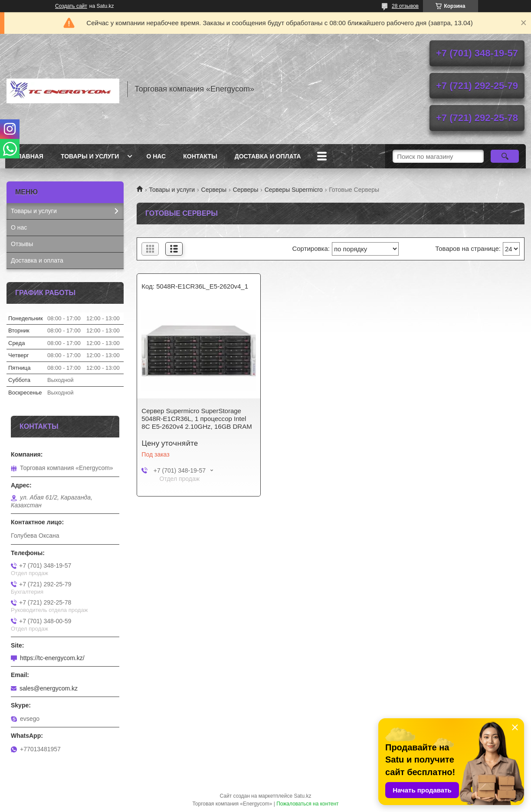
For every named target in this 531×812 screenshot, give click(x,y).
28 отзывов (405, 6)
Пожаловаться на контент (307, 804)
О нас (156, 156)
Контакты (200, 156)
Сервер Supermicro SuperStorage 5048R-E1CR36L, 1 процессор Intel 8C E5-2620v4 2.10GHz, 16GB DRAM (197, 419)
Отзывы (22, 244)
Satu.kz (302, 796)
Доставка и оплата (268, 156)
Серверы (214, 190)
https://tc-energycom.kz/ (52, 658)
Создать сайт (71, 6)
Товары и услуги (90, 156)
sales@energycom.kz (49, 688)
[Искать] (505, 156)
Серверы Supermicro (294, 190)
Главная (29, 156)
